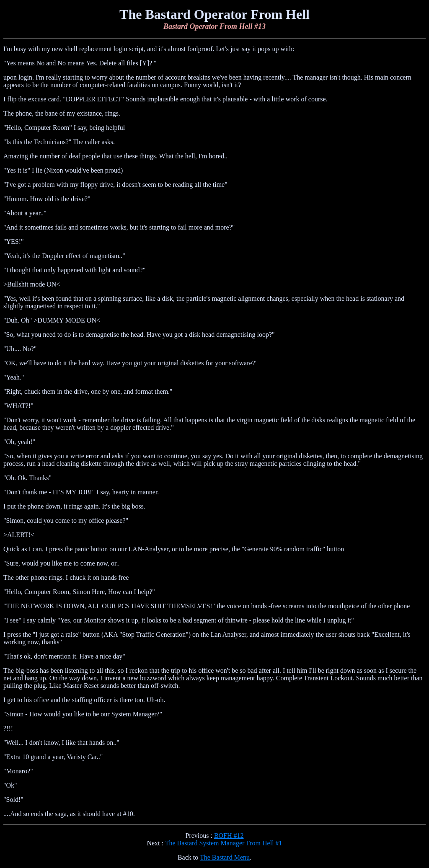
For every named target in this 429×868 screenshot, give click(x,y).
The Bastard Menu (225, 857)
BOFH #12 (229, 836)
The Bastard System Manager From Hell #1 (224, 843)
